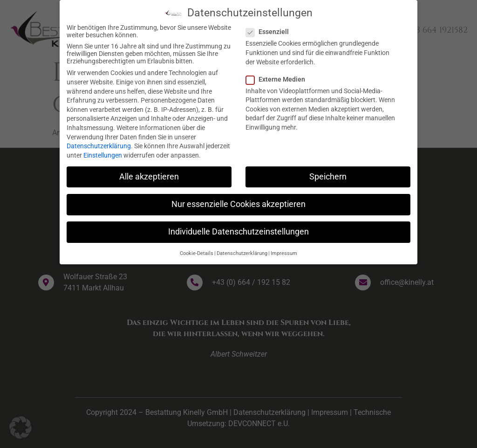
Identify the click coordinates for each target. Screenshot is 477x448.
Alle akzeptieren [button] (149, 174)
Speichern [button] (328, 174)
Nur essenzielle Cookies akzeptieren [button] (238, 201)
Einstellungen (103, 152)
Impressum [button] (284, 251)
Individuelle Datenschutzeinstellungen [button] (238, 229)
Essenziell (270, 29)
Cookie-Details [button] (197, 251)
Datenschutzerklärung (99, 143)
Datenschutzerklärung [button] (242, 251)
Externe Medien (278, 76)
